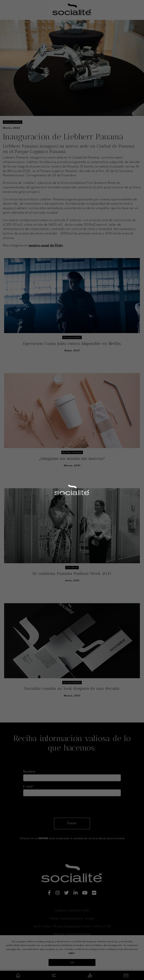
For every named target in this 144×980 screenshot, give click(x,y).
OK (72, 963)
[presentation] (52, 807)
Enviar (72, 823)
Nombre (29, 772)
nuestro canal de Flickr (46, 246)
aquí (72, 953)
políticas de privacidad (110, 838)
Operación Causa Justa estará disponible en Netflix (72, 344)
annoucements (13, 122)
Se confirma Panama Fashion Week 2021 (72, 573)
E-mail (29, 787)
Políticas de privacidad (72, 955)
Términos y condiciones (72, 949)
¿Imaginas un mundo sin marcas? (72, 458)
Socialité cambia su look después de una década (72, 688)
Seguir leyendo (72, 360)
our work (72, 568)
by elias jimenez (72, 452)
